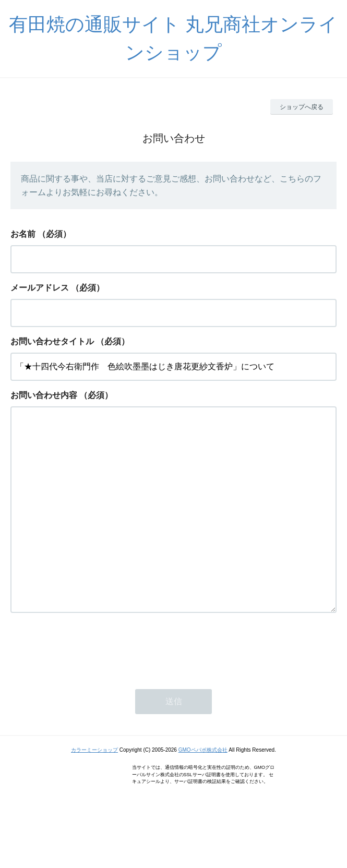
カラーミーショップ (94, 792)
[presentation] (90, 690)
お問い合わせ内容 (44, 395)
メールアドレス (40, 288)
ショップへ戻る (302, 107)
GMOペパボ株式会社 (203, 792)
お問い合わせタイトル (52, 341)
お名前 (23, 234)
